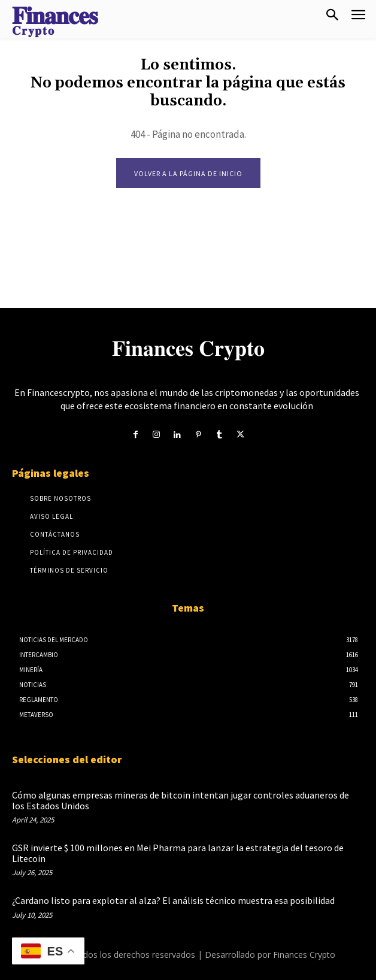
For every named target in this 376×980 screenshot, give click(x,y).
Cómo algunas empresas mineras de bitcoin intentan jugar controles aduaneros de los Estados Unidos (181, 800)
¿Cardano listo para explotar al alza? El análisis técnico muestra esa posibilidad (173, 900)
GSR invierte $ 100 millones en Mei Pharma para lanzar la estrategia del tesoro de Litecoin (178, 853)
